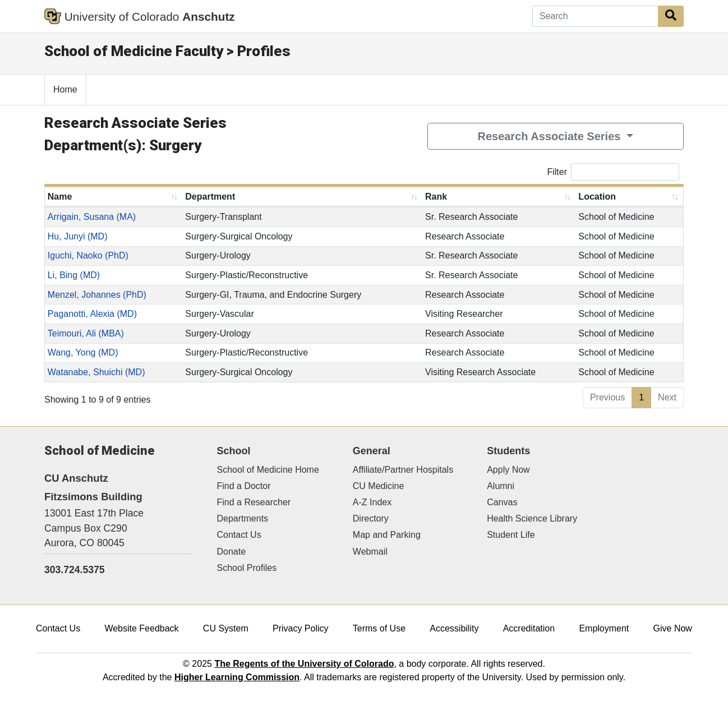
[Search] (595, 16)
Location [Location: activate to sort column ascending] (597, 197)
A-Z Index (372, 502)
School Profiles (247, 568)
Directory (371, 518)
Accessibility (454, 628)
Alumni (501, 486)
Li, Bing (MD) (74, 275)
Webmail (370, 552)
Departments (243, 518)
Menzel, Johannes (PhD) (97, 295)
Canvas (502, 502)
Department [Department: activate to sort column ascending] (210, 197)
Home (65, 89)
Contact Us (239, 535)
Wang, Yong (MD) (83, 352)
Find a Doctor (244, 486)
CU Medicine (379, 486)
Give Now (673, 628)
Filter (613, 172)
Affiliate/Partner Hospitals (403, 470)
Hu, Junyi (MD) (78, 236)
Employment (604, 628)
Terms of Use (379, 628)
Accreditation (529, 628)
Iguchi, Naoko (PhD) (88, 255)
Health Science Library (532, 518)
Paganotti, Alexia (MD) (92, 314)
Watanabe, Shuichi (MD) (96, 372)
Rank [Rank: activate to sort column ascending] (436, 197)
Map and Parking (387, 535)
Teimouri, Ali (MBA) (86, 333)
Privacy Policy (301, 628)
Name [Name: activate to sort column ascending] (60, 197)
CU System (226, 628)
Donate (232, 552)
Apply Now (508, 470)
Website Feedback (141, 628)
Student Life (511, 535)
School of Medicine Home (268, 470)
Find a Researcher (254, 502)
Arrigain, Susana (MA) (92, 217)
